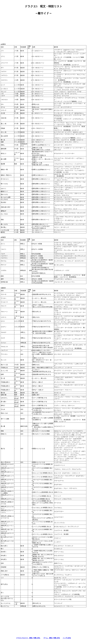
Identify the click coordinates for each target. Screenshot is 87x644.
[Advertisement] (43, 29)
